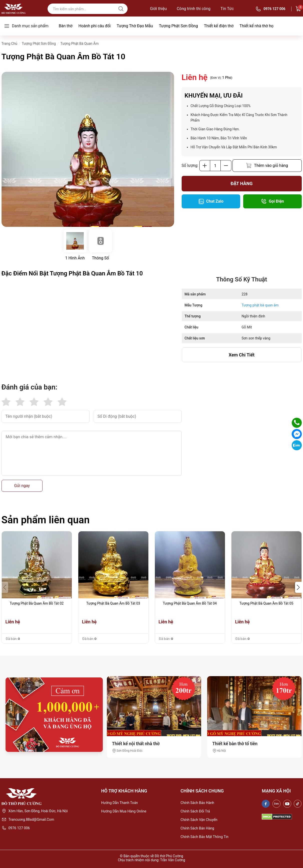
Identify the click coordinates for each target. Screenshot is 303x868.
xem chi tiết (242, 355)
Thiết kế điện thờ (219, 26)
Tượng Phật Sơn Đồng (178, 26)
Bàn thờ (66, 26)
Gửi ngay (22, 486)
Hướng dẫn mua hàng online (124, 811)
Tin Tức (227, 9)
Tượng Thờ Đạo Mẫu (135, 26)
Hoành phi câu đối (94, 26)
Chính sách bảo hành (197, 803)
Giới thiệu (158, 9)
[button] (298, 587)
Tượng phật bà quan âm (260, 305)
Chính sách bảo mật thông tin (205, 837)
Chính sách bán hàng (197, 828)
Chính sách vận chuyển (199, 820)
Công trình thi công (194, 9)
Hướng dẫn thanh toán (119, 803)
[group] (88, 149)
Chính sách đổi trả (195, 811)
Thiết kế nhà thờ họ (256, 26)
